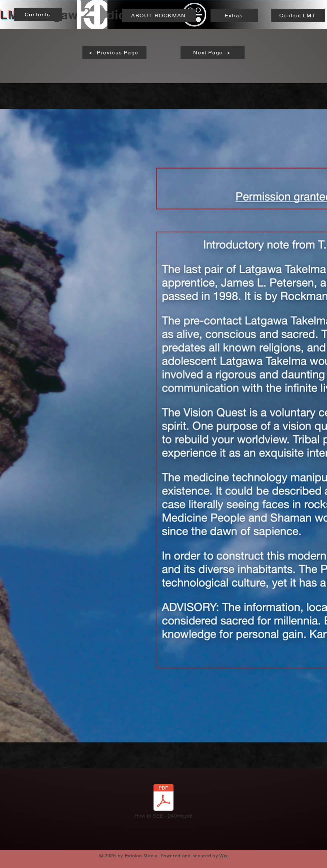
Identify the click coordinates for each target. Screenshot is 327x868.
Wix (223, 856)
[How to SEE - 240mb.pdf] (163, 803)
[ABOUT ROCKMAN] (159, 15)
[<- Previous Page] (114, 52)
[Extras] (234, 15)
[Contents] (38, 14)
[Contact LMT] (298, 15)
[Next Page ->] (213, 52)
